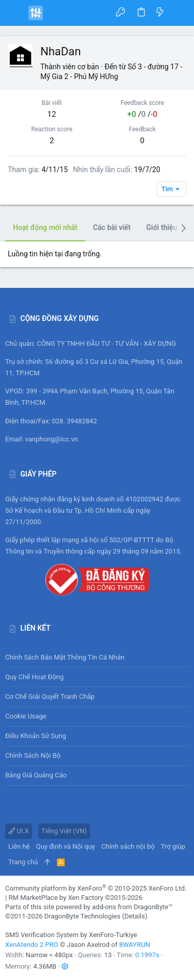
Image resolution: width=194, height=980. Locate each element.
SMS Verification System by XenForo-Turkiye (71, 935)
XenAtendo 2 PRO (32, 945)
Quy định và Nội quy (66, 846)
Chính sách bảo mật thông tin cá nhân (97, 657)
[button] (16, 13)
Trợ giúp (173, 846)
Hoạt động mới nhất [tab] (45, 227)
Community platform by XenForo (96, 888)
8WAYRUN (135, 945)
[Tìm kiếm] (179, 13)
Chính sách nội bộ (33, 755)
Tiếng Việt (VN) (64, 831)
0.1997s (147, 955)
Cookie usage (26, 716)
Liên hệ (19, 846)
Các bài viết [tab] (112, 227)
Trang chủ (23, 862)
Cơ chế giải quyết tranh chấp (50, 696)
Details (135, 916)
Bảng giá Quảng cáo (36, 775)
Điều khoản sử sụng (36, 736)
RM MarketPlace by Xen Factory (75, 898)
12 (52, 114)
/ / (142, 114)
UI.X (19, 831)
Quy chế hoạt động (97, 677)
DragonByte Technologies (82, 916)
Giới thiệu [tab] (162, 227)
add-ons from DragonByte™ (132, 907)
